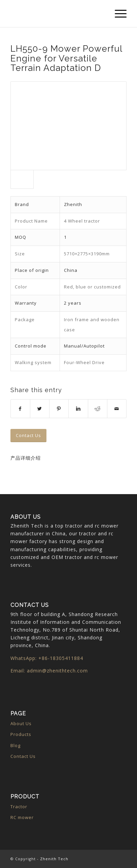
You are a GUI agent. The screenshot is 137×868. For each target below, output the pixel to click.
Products (21, 734)
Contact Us (23, 756)
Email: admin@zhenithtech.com (49, 671)
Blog (15, 745)
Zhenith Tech (54, 859)
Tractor (19, 807)
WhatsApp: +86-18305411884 (47, 658)
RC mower (22, 817)
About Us (21, 723)
